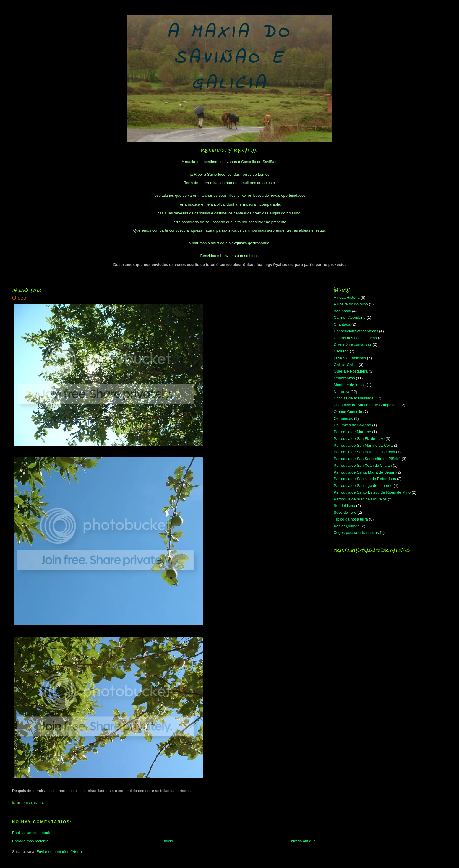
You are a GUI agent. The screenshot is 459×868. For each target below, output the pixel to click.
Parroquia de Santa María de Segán (364, 472)
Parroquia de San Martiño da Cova (363, 445)
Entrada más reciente (30, 841)
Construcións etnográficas (356, 331)
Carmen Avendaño (349, 317)
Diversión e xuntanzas (353, 344)
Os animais (343, 418)
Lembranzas (344, 378)
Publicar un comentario (32, 833)
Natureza (35, 803)
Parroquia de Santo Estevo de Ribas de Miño (372, 492)
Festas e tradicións (350, 358)
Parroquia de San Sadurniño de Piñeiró (367, 459)
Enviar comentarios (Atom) (59, 852)
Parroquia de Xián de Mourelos (360, 499)
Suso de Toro (345, 512)
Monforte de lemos (350, 385)
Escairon (341, 351)
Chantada (342, 324)
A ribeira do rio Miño (351, 304)
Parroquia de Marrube (352, 432)
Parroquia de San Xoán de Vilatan (363, 465)
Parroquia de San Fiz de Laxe (359, 439)
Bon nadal (342, 311)
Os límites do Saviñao (352, 425)
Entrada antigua (302, 841)
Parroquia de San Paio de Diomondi (364, 452)
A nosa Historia (347, 297)
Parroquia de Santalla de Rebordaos (365, 479)
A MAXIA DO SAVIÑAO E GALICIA (229, 58)
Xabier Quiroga (347, 526)
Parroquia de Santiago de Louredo (363, 486)
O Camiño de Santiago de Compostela (367, 405)
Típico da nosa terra (351, 519)
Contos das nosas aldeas (355, 338)
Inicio (168, 841)
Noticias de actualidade (353, 398)
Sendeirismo (344, 506)
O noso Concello (348, 412)
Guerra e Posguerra (351, 371)
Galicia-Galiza (346, 365)
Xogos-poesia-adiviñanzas (356, 533)
